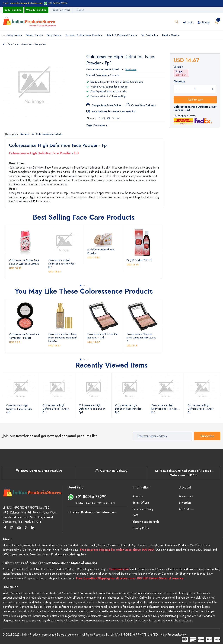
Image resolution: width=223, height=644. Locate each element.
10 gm (181, 73)
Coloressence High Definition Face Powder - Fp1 (62, 264)
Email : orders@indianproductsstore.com (22, 3)
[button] (81, 285)
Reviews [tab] (25, 134)
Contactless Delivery (111, 471)
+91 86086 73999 (55, 3)
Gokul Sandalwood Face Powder (101, 251)
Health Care (171, 35)
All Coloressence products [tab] (47, 134)
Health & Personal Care (122, 35)
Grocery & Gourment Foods (84, 35)
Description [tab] (12, 134)
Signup (204, 22)
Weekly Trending (36, 10)
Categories (14, 35)
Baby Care (54, 35)
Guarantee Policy (143, 509)
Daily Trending (13, 10)
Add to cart (195, 100)
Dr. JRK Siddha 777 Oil (139, 260)
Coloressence (100, 125)
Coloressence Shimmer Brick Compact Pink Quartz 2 (141, 338)
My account (186, 496)
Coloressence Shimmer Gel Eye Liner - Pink (103, 336)
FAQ (136, 515)
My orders (185, 503)
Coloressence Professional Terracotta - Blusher (24, 336)
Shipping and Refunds (146, 522)
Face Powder (13, 44)
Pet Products (150, 35)
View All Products (103, 75)
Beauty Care (34, 35)
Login (188, 22)
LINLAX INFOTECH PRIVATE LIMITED (134, 634)
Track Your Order (61, 10)
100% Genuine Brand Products (39, 471)
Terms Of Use (141, 503)
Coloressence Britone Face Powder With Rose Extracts (24, 262)
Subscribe (207, 436)
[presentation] (5, 252)
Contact (80, 10)
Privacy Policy (141, 528)
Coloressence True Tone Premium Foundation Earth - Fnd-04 (64, 338)
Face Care (27, 44)
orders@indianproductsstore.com (92, 512)
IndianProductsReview (173, 634)
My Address (186, 509)
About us (138, 496)
